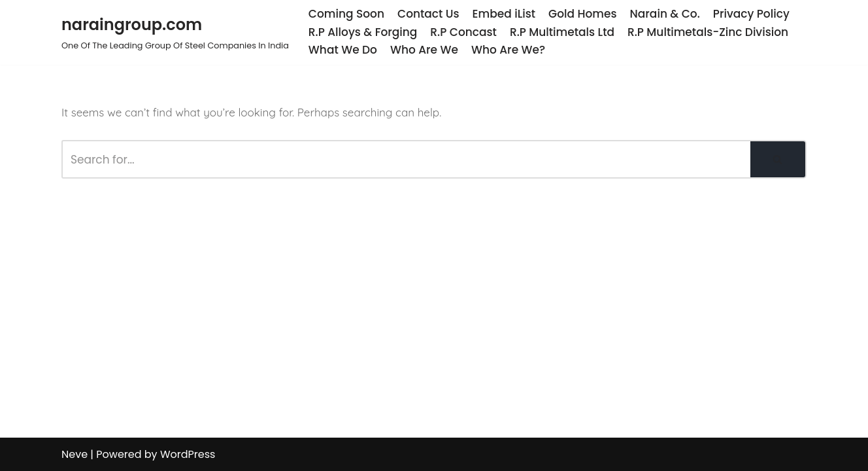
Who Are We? (508, 50)
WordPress (188, 454)
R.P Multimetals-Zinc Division (708, 32)
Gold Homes (582, 14)
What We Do (343, 50)
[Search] (406, 159)
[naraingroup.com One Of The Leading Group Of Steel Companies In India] (175, 32)
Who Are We (424, 50)
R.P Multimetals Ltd (562, 32)
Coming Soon (346, 14)
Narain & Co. (665, 14)
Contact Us (428, 14)
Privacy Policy (751, 14)
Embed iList (504, 14)
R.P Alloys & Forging (363, 32)
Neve (75, 454)
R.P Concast (463, 32)
